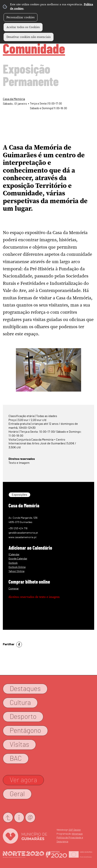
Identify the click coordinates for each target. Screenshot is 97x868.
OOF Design (75, 830)
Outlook (13, 563)
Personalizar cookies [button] (21, 17)
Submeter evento (8, 817)
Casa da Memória (14, 99)
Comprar (14, 589)
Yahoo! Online (16, 571)
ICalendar (14, 554)
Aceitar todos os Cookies (23, 27)
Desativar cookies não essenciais (29, 37)
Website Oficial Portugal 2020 (56, 854)
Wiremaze (77, 834)
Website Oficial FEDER (81, 854)
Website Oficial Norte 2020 (23, 854)
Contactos (19, 817)
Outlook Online (17, 567)
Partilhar (9, 644)
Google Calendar (18, 559)
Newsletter (30, 817)
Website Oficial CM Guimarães (25, 836)
